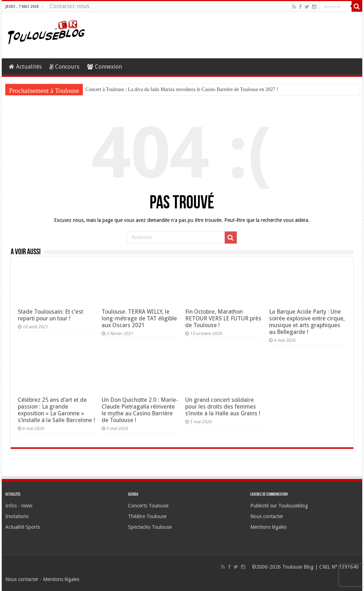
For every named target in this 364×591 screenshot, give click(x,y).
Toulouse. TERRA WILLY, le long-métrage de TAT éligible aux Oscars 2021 (139, 318)
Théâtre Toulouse (147, 516)
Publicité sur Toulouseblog (279, 506)
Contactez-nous (69, 6)
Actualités (25, 67)
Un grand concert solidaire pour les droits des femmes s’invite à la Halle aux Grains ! (223, 407)
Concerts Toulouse (148, 506)
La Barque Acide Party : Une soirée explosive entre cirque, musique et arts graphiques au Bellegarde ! (307, 322)
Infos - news (19, 506)
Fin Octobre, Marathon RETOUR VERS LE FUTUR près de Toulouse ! (223, 318)
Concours (64, 67)
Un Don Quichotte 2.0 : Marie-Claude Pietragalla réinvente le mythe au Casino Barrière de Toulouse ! (140, 410)
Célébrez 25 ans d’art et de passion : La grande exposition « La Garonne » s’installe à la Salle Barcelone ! (56, 410)
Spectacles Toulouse (150, 527)
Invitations (17, 516)
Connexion (105, 67)
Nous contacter (267, 516)
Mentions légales (268, 527)
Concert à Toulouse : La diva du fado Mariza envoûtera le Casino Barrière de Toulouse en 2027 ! (182, 89)
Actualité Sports (23, 527)
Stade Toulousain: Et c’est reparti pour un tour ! (50, 315)
